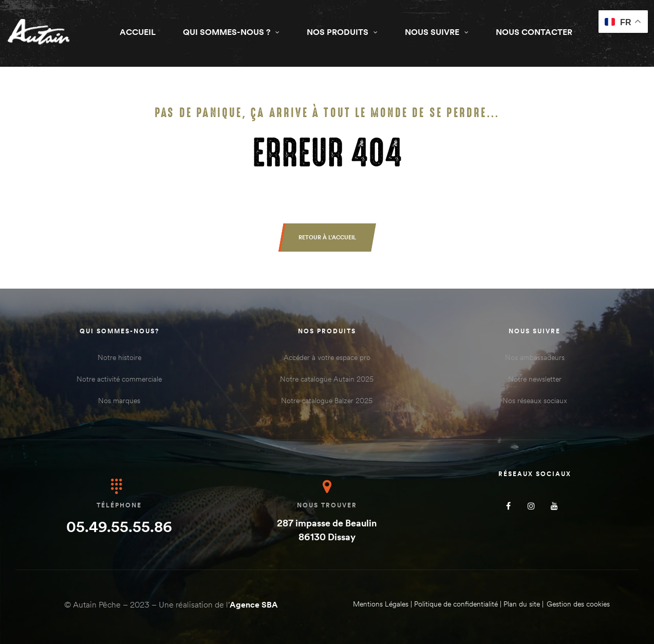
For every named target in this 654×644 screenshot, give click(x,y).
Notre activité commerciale (119, 379)
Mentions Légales (381, 604)
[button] (327, 238)
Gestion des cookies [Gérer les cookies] (578, 604)
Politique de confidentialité (456, 604)
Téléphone (119, 505)
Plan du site (522, 604)
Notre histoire (119, 357)
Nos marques (119, 401)
